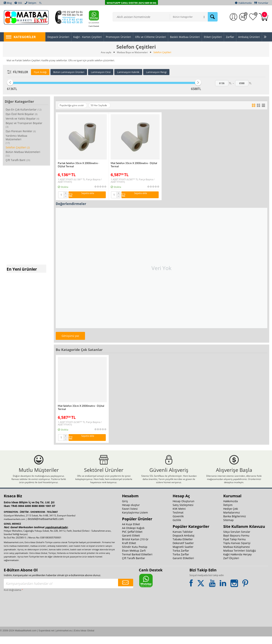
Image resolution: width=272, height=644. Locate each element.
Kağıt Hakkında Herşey (237, 562)
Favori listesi (130, 516)
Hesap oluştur (131, 512)
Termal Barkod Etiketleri (137, 562)
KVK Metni (179, 516)
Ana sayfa (105, 52)
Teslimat (178, 520)
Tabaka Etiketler (183, 547)
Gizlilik (177, 528)
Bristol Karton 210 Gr (135, 547)
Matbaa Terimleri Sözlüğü (240, 558)
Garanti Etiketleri (183, 566)
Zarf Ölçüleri (231, 566)
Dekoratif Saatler (183, 551)
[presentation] (19, 614)
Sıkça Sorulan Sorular (237, 539)
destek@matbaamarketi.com (46, 526)
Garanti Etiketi (131, 543)
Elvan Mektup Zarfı (134, 558)
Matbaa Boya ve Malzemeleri (133, 52)
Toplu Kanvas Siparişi (237, 551)
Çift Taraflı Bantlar (134, 566)
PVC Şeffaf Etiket (132, 539)
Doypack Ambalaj (184, 543)
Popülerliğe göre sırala (74, 105)
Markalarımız (232, 520)
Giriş (125, 509)
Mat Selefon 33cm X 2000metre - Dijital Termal (134, 165)
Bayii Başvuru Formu (236, 543)
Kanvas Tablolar (183, 539)
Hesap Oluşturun (184, 509)
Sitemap (228, 528)
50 (104, 105)
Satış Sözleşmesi (183, 512)
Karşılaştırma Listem (135, 520)
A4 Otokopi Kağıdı (133, 535)
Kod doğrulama (12, 597)
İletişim (228, 512)
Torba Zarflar (181, 558)
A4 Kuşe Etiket (131, 532)
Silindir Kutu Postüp (135, 554)
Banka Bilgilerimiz (235, 524)
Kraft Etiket (129, 551)
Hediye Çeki (231, 516)
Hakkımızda (231, 509)
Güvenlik (178, 524)
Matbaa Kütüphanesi (237, 554)
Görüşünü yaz (70, 337)
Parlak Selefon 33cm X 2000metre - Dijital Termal (78, 165)
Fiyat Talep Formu (235, 547)
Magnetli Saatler (183, 554)
